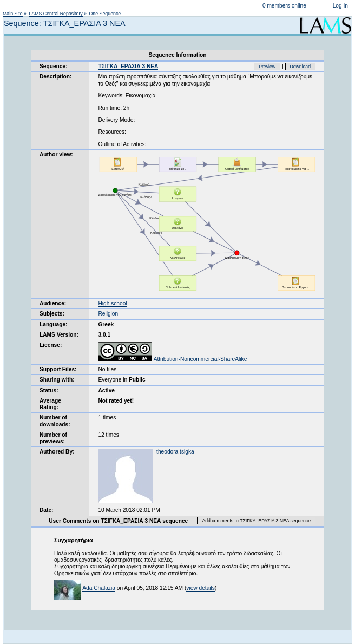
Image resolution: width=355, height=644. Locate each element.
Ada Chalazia (99, 588)
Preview (267, 67)
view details (200, 588)
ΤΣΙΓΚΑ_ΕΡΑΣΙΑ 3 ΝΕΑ (128, 66)
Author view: (56, 155)
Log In (340, 6)
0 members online (284, 6)
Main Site (13, 14)
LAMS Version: (59, 335)
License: (51, 345)
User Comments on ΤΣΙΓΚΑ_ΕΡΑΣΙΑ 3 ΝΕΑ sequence (118, 521)
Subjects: (52, 314)
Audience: (53, 303)
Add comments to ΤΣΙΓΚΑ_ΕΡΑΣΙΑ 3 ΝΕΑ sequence (256, 521)
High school (112, 303)
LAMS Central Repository (55, 14)
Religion (108, 314)
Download (301, 67)
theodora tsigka (175, 452)
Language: (54, 324)
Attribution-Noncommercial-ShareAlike (172, 359)
